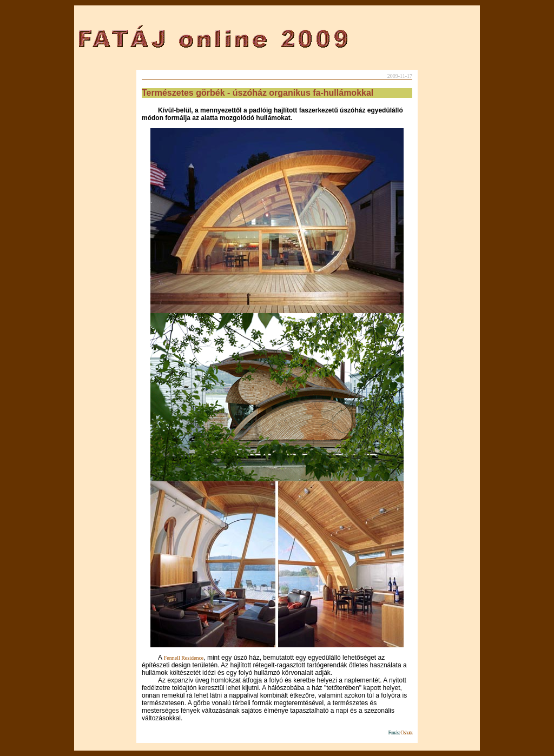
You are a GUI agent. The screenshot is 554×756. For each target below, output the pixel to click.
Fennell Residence (184, 658)
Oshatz (406, 732)
